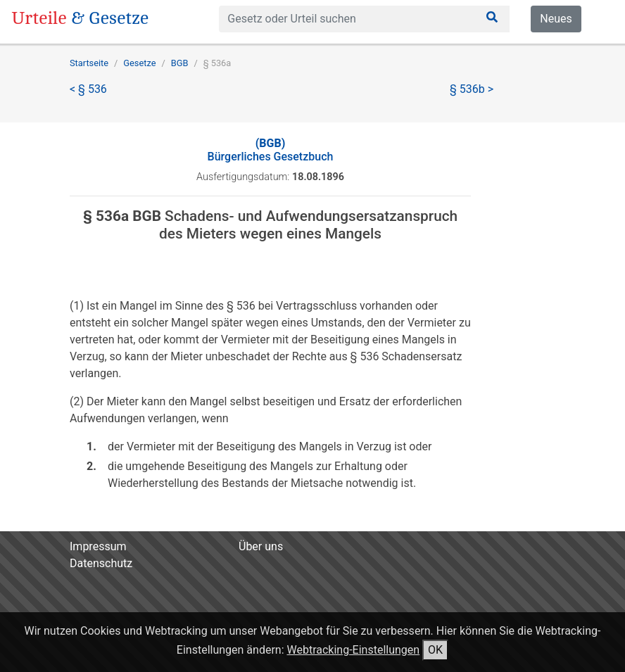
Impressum (98, 546)
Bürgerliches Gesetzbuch (271, 150)
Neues (556, 19)
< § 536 (88, 89)
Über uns (261, 546)
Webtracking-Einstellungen (354, 650)
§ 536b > (472, 89)
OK (435, 650)
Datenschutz (101, 563)
